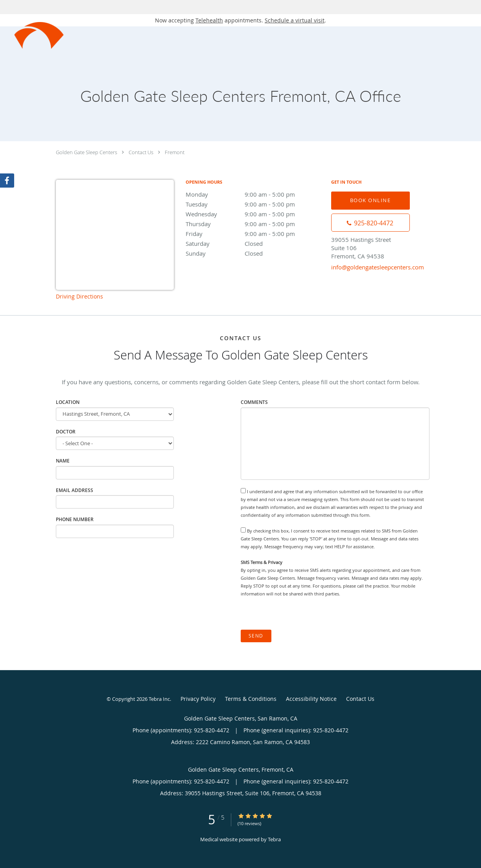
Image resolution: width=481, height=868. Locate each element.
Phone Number (75, 519)
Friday (254, 234)
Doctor (66, 432)
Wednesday (254, 214)
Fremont (175, 152)
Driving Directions (79, 296)
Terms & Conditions (251, 699)
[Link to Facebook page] (7, 181)
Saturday (254, 243)
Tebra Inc (159, 699)
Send (256, 636)
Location (68, 402)
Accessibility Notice (311, 699)
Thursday (254, 224)
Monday (254, 194)
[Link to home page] (32, 36)
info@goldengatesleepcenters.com (378, 267)
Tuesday (254, 204)
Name (63, 461)
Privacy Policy (198, 699)
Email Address (75, 490)
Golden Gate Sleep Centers (87, 152)
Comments (254, 402)
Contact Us (141, 152)
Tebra (274, 839)
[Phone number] (370, 223)
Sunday (254, 253)
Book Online (370, 200)
